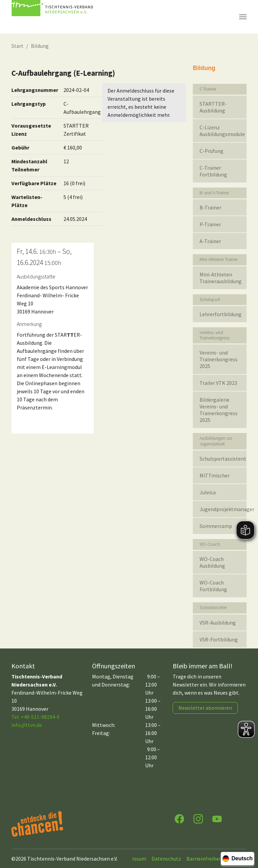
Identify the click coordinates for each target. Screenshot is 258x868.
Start (17, 46)
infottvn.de (27, 725)
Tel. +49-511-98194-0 (35, 717)
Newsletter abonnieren (205, 708)
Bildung (40, 46)
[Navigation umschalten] (243, 17)
